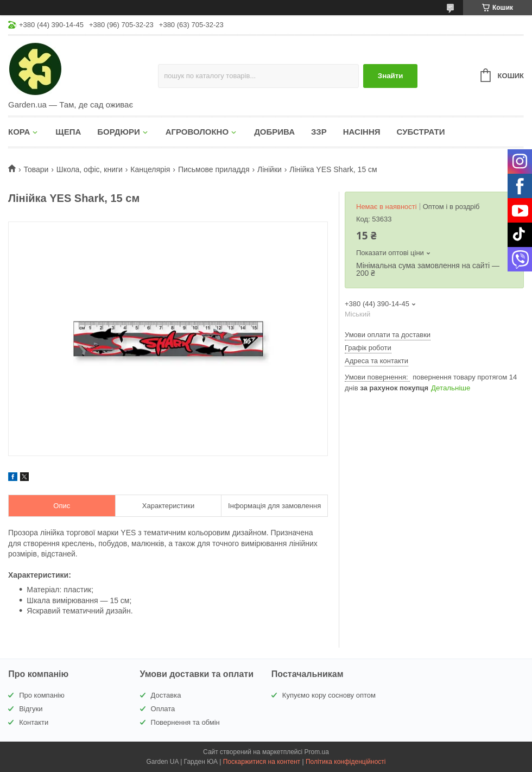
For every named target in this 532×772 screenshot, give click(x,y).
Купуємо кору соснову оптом (329, 695)
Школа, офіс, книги (90, 169)
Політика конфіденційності (346, 762)
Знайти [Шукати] (391, 76)
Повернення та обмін (185, 722)
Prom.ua (317, 752)
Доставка (166, 695)
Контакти (34, 722)
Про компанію (42, 695)
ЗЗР (319, 132)
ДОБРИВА (274, 132)
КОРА (19, 132)
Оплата (163, 709)
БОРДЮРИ (118, 132)
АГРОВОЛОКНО (197, 132)
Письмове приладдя (214, 169)
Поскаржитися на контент (262, 762)
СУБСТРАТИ (421, 132)
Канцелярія (150, 169)
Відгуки (31, 709)
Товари (36, 169)
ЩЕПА (68, 132)
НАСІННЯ (362, 132)
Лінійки (270, 169)
